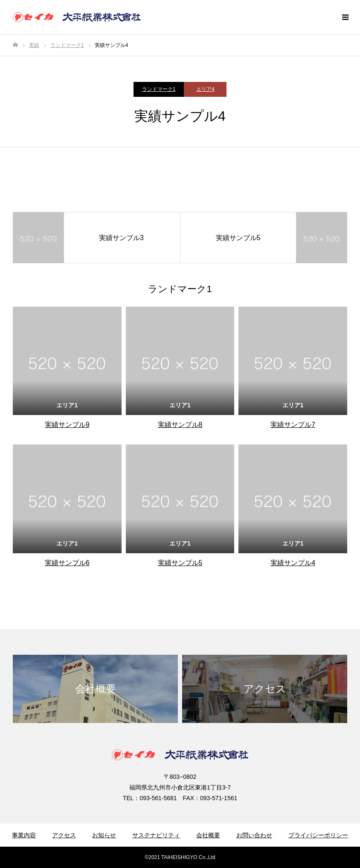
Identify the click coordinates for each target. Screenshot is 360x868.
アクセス (64, 835)
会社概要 (208, 835)
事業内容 (24, 835)
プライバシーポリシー (318, 835)
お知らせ (104, 835)
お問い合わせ (254, 835)
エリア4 (205, 89)
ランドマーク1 (159, 89)
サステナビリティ (156, 835)
